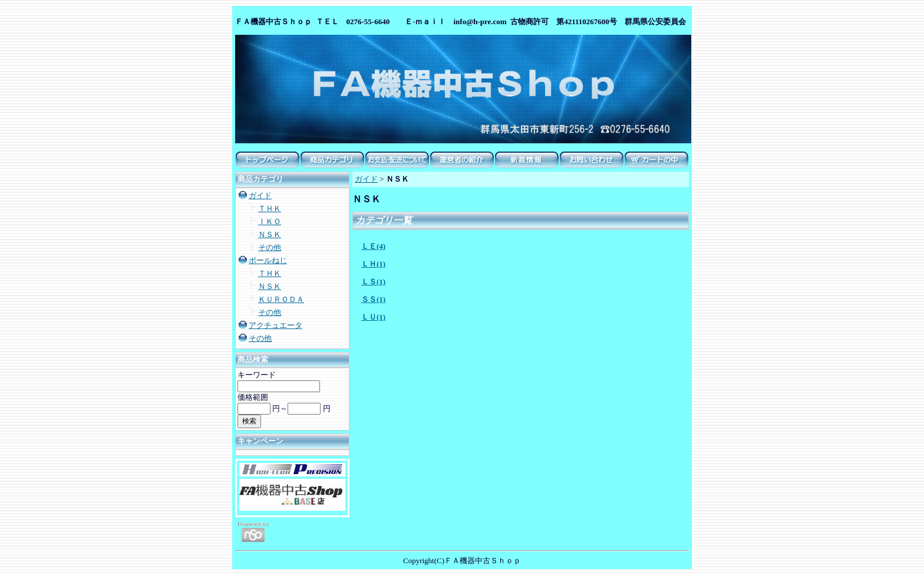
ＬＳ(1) (373, 282)
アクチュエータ (275, 325)
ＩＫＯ (270, 221)
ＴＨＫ (270, 208)
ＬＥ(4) (373, 246)
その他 (270, 247)
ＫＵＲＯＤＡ (281, 299)
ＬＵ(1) (373, 317)
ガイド (260, 195)
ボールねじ (268, 260)
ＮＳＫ (270, 234)
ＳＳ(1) (373, 299)
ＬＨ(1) (373, 264)
